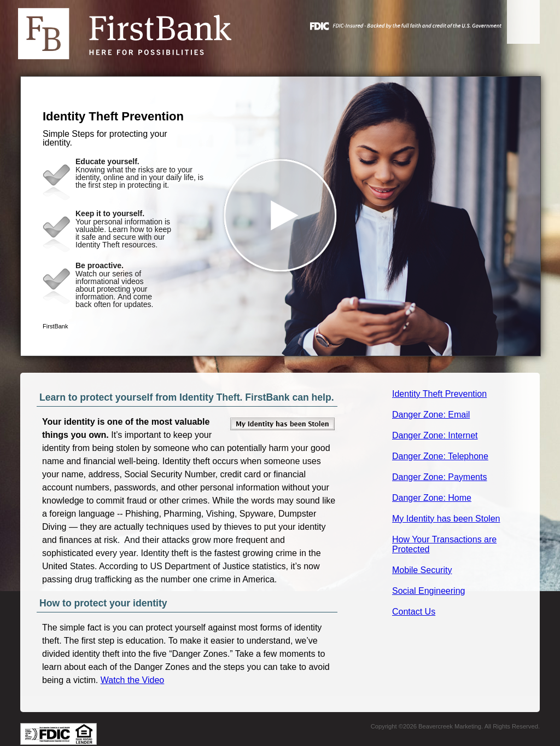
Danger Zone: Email (431, 415)
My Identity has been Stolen (446, 519)
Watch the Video (133, 680)
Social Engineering (428, 591)
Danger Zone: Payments (439, 477)
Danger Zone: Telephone (440, 456)
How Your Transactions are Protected (444, 544)
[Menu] (523, 22)
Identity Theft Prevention (439, 394)
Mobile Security (422, 570)
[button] (281, 216)
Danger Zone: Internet (435, 435)
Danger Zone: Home (432, 498)
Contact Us (414, 612)
